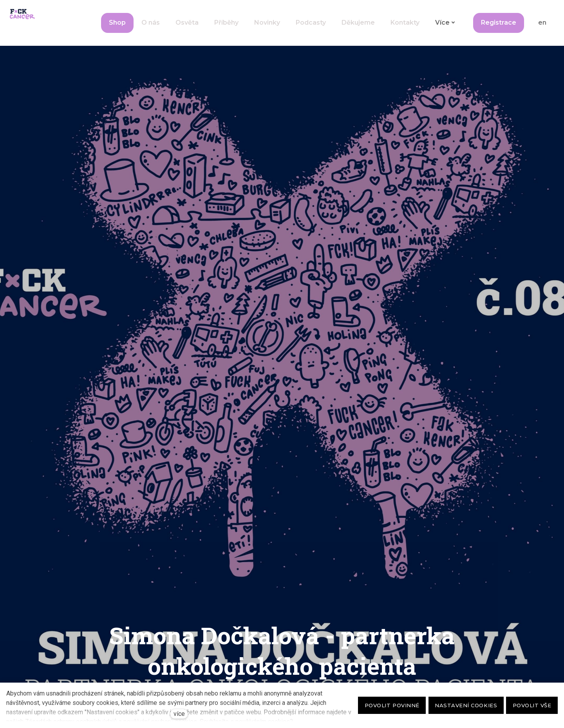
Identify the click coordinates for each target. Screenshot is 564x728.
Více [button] (444, 17)
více (179, 714)
